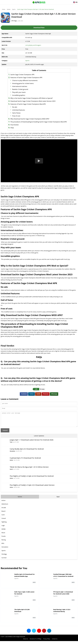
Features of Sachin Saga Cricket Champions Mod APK (31, 104)
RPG (3, 548)
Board (4, 516)
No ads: (18, 107)
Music (4, 537)
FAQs (15, 130)
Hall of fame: (19, 113)
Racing (4, 544)
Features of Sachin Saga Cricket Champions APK (29, 78)
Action (12, 465)
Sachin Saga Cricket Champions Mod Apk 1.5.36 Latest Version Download (36, 9)
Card (3, 519)
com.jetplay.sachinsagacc (33, 45)
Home (4, 9)
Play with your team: (22, 92)
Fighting (4, 526)
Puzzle (4, 541)
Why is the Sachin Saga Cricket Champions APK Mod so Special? (34, 98)
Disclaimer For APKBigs (55, 642)
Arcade (4, 512)
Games (9, 9)
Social (11, 474)
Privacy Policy (66, 642)
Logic (3, 530)
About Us (45, 642)
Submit (5, 435)
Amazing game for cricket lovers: (26, 83)
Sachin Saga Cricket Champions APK (25, 75)
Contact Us (74, 642)
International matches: (23, 86)
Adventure (5, 509)
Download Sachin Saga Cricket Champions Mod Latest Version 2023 (36, 101)
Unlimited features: (21, 110)
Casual (4, 523)
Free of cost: (19, 116)
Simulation (13, 456)
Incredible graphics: (22, 95)
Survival (4, 562)
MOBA (4, 534)
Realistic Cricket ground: (23, 89)
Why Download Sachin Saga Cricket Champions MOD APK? (33, 119)
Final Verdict (17, 127)
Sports (14, 9)
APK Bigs (16, 21)
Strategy (4, 559)
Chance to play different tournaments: (28, 80)
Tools (11, 447)
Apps (58, 501)
